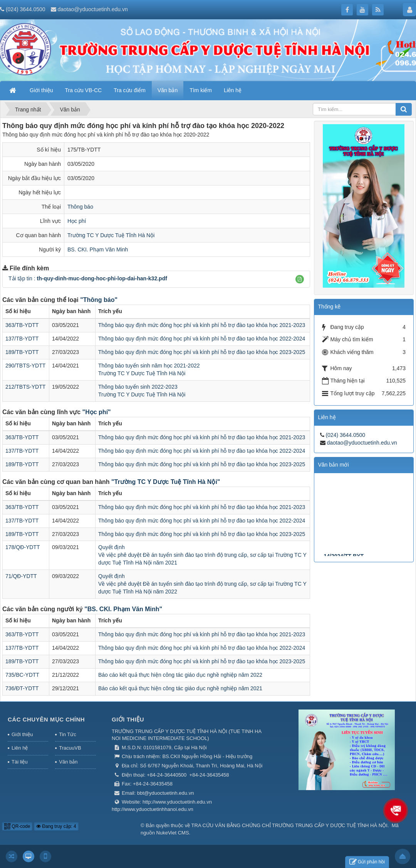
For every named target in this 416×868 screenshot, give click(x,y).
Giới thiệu (22, 734)
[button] (300, 279)
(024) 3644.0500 (26, 9)
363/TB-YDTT (22, 325)
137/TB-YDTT (22, 339)
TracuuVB (70, 748)
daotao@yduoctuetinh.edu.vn (92, 9)
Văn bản (68, 762)
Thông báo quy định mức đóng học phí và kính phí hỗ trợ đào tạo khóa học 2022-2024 (202, 339)
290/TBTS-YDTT (25, 366)
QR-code (17, 826)
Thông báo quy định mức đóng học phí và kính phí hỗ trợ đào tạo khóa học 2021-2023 (202, 325)
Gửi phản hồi (367, 862)
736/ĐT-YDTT (22, 688)
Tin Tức (67, 734)
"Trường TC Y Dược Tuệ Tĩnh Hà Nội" (166, 482)
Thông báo (80, 207)
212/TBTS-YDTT (25, 387)
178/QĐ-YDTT (23, 547)
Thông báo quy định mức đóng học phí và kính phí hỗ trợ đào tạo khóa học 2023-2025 (202, 352)
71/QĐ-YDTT (21, 576)
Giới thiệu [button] (41, 90)
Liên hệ (20, 748)
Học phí (77, 221)
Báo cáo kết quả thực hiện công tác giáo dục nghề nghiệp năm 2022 (180, 675)
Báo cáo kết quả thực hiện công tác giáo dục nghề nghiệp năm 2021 (180, 688)
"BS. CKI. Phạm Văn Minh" (123, 609)
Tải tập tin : (88, 278)
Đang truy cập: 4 (56, 826)
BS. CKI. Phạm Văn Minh (98, 249)
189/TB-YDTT (22, 352)
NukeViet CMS (173, 833)
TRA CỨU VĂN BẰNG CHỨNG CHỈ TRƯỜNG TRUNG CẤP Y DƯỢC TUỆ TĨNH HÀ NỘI (289, 825)
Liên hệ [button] (233, 90)
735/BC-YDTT (22, 675)
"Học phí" (97, 412)
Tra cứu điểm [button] (130, 90)
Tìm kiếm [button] (201, 90)
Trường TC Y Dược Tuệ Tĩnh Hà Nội (111, 235)
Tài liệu (20, 762)
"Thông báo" (99, 300)
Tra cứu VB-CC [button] (84, 90)
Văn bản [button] (168, 90)
